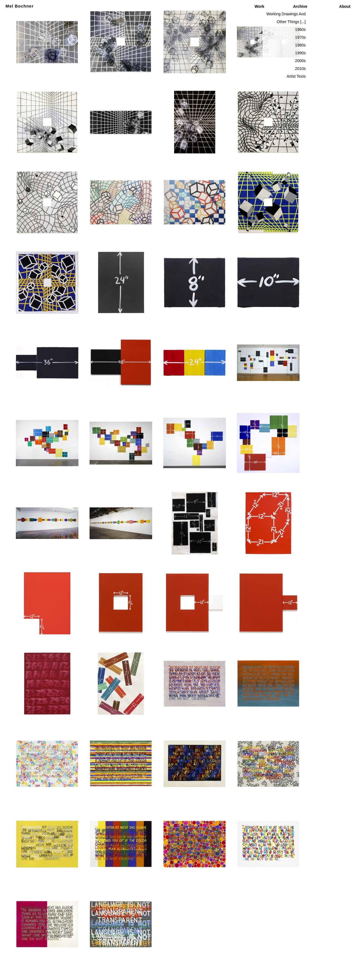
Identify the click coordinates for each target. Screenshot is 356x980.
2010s (300, 69)
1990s (300, 53)
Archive (300, 6)
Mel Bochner (20, 6)
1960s (300, 30)
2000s (300, 61)
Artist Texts (296, 76)
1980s (300, 45)
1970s (300, 37)
